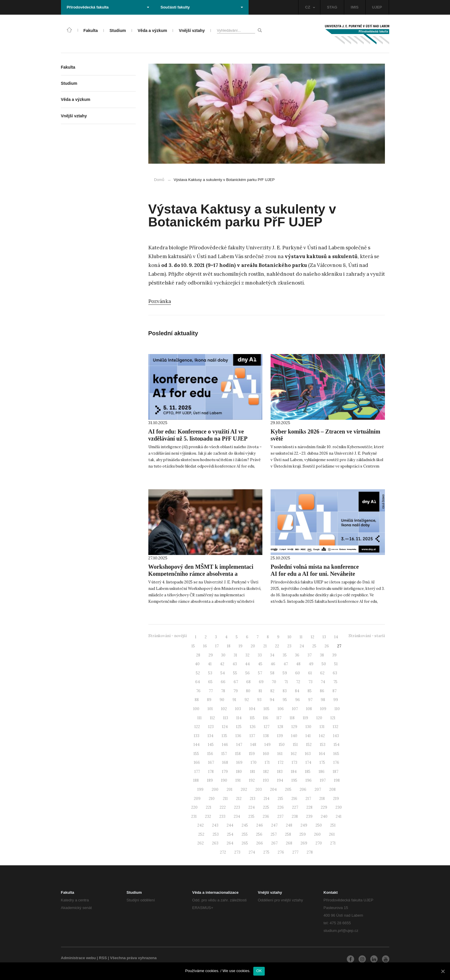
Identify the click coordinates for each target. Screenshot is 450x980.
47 (286, 664)
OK (259, 971)
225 (266, 807)
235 (251, 816)
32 (247, 655)
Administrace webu (78, 958)
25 (314, 646)
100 (196, 709)
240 (324, 816)
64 (198, 682)
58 (272, 673)
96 (298, 700)
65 (210, 682)
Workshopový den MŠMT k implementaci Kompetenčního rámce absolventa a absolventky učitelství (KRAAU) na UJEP (201, 574)
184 (294, 772)
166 (197, 762)
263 (215, 843)
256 (259, 834)
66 (223, 682)
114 (239, 718)
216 (294, 799)
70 (274, 682)
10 (289, 637)
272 (223, 852)
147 (239, 745)
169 (239, 762)
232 (208, 816)
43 (235, 664)
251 (333, 825)
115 (252, 718)
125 (239, 727)
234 (237, 816)
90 (222, 700)
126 (253, 727)
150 (282, 745)
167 (211, 762)
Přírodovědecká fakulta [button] (108, 7)
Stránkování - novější (168, 636)
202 (244, 789)
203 (259, 789)
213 (253, 799)
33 (260, 655)
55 (235, 673)
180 (239, 772)
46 (273, 664)
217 (308, 799)
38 (322, 655)
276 (281, 852)
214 (266, 799)
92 (247, 700)
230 (339, 807)
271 (333, 843)
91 (234, 700)
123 (211, 727)
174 (308, 762)
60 (298, 673)
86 (322, 691)
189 (210, 780)
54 (223, 673)
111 (199, 718)
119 (305, 718)
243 (215, 825)
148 (253, 745)
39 (334, 655)
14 (336, 637)
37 (310, 655)
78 (223, 691)
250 (319, 825)
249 (304, 825)
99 (336, 700)
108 (309, 709)
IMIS (355, 7)
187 (336, 772)
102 (224, 709)
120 (319, 718)
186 (322, 772)
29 (211, 655)
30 (223, 655)
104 (252, 709)
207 (318, 789)
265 (245, 843)
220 (194, 807)
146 (225, 745)
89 (209, 700)
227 (295, 807)
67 (236, 682)
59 (285, 673)
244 (230, 825)
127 (267, 727)
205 (288, 789)
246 (260, 825)
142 (322, 736)
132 (336, 727)
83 (285, 691)
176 (336, 762)
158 (238, 754)
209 (197, 799)
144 (197, 745)
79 (236, 691)
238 (295, 816)
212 (239, 799)
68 (248, 682)
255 (245, 834)
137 (252, 736)
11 (301, 637)
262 (201, 843)
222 (223, 807)
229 (324, 807)
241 (339, 816)
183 (280, 772)
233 (222, 816)
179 (225, 772)
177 (197, 772)
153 (323, 745)
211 (225, 799)
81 (260, 691)
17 (217, 646)
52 (198, 673)
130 (308, 727)
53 (210, 673)
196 (309, 780)
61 (310, 673)
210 (212, 799)
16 (205, 646)
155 (196, 754)
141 (308, 736)
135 (224, 736)
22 (277, 646)
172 (281, 762)
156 (210, 754)
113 (226, 718)
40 (197, 664)
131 (322, 727)
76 (198, 691)
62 (322, 673)
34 (272, 655)
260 (317, 834)
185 (308, 772)
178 (211, 772)
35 (285, 655)
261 (332, 834)
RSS (103, 958)
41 (210, 664)
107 (295, 709)
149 (268, 745)
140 (294, 736)
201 (230, 789)
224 (252, 807)
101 (210, 709)
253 (216, 834)
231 (194, 816)
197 (323, 780)
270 (319, 843)
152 (309, 745)
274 (252, 852)
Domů (159, 180)
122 (197, 727)
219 (336, 799)
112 (212, 718)
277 (295, 852)
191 (238, 780)
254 (230, 834)
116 (266, 718)
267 (274, 843)
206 (303, 789)
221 (209, 807)
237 (280, 816)
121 (333, 718)
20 (253, 646)
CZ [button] (310, 7)
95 (285, 700)
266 (260, 843)
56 (248, 673)
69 (261, 682)
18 (229, 646)
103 (238, 709)
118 (292, 718)
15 (193, 646)
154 (337, 745)
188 (196, 780)
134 (210, 736)
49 (311, 664)
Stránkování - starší (367, 636)
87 (334, 691)
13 (324, 637)
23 (289, 646)
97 (310, 700)
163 (308, 754)
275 (266, 852)
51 (336, 664)
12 (313, 637)
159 (252, 754)
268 (289, 843)
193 (266, 780)
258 (288, 834)
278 (310, 852)
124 (225, 727)
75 (335, 682)
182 (266, 772)
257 (274, 834)
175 (322, 762)
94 (272, 700)
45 (260, 664)
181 (253, 772)
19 (241, 646)
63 (335, 673)
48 (298, 664)
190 (224, 780)
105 (266, 709)
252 (201, 834)
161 (280, 754)
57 (260, 673)
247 (274, 825)
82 (272, 691)
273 (237, 852)
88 (197, 700)
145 (211, 745)
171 (267, 762)
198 (337, 780)
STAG (332, 7)
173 (294, 762)
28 (198, 655)
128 (280, 727)
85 (310, 691)
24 (302, 646)
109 (323, 709)
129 (294, 727)
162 (294, 754)
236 (266, 816)
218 (322, 799)
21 (265, 646)
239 (309, 816)
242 (201, 825)
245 (245, 825)
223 (237, 807)
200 (215, 789)
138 (266, 736)
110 (337, 709)
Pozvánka (160, 301)
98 (323, 700)
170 (254, 762)
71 (286, 682)
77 (211, 691)
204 (273, 789)
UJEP (377, 7)
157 (224, 754)
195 (294, 780)
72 (298, 682)
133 (197, 736)
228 (309, 807)
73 (310, 682)
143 (336, 736)
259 (303, 834)
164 (322, 754)
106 (281, 709)
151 (295, 745)
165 (336, 754)
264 (230, 843)
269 (304, 843)
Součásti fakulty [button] (202, 7)
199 (200, 789)
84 (297, 691)
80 (248, 691)
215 (280, 799)
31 (235, 655)
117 (279, 718)
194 (280, 780)
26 (327, 646)
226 (281, 807)
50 (324, 664)
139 (280, 736)
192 (252, 780)
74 (323, 682)
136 (238, 736)
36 (297, 655)
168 (225, 762)
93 (259, 700)
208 (332, 789)
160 (266, 754)
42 (222, 664)
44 (247, 664)
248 (289, 825)
